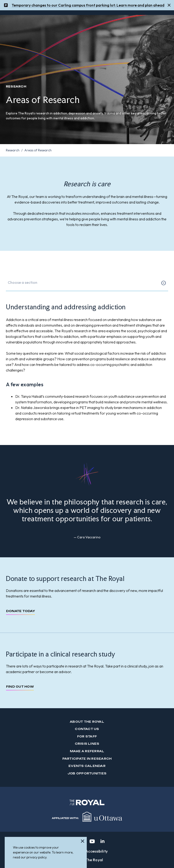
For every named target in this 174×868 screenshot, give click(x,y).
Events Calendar (87, 766)
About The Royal (87, 722)
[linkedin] (102, 841)
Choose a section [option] (23, 282)
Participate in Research (87, 759)
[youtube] (92, 841)
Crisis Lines (87, 744)
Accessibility (96, 851)
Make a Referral (87, 751)
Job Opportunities (87, 773)
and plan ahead (151, 4)
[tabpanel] (87, 362)
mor (131, 4)
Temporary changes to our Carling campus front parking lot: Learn (69, 4)
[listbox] (87, 283)
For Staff (87, 736)
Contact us (87, 729)
